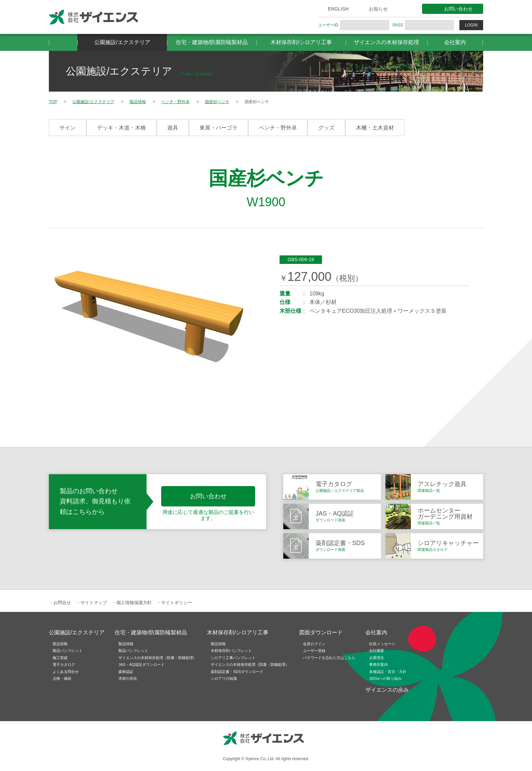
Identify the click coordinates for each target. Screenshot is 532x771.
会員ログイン (314, 644)
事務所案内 (378, 664)
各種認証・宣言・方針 (388, 672)
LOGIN (471, 25)
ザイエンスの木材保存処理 (386, 42)
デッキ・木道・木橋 (121, 128)
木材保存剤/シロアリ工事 (301, 42)
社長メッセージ (382, 644)
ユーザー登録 (314, 651)
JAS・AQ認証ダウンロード (141, 664)
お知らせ (378, 9)
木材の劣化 (128, 678)
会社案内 (455, 42)
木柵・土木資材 (375, 128)
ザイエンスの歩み (387, 690)
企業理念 (377, 658)
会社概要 (377, 651)
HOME (63, 42)
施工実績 (60, 658)
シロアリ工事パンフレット (233, 658)
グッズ (326, 128)
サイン (68, 128)
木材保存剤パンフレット (231, 651)
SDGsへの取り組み (385, 678)
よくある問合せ (66, 672)
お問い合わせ (458, 9)
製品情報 (60, 644)
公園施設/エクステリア (122, 42)
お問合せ (62, 603)
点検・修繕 (62, 678)
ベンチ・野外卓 (278, 128)
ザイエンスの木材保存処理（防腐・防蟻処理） (158, 658)
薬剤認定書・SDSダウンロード (237, 672)
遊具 (173, 128)
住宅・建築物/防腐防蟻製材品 (212, 42)
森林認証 (126, 672)
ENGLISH (338, 9)
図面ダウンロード (321, 632)
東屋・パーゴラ (218, 128)
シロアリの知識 (224, 678)
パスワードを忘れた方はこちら (329, 658)
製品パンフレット (68, 651)
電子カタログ (64, 664)
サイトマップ (94, 603)
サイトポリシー (177, 603)
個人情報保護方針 (134, 603)
